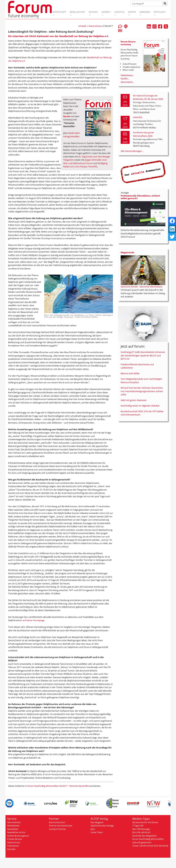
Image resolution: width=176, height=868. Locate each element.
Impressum (13, 846)
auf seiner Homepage (33, 620)
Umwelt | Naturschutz (90, 26)
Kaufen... (125, 79)
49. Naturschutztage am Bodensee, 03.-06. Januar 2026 (148, 97)
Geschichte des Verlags (102, 826)
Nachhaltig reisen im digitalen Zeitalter (140, 406)
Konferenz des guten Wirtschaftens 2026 (144, 134)
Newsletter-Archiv (16, 832)
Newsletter (13, 829)
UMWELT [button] (106, 12)
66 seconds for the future (145, 822)
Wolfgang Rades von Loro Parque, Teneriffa (85, 165)
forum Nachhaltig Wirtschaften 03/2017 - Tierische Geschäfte (58, 786)
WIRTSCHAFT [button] (59, 12)
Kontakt (11, 849)
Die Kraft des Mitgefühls (144, 836)
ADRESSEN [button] (145, 12)
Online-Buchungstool (18, 836)
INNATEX (138, 117)
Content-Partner (57, 829)
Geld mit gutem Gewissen (134, 400)
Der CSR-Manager (141, 829)
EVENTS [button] (132, 12)
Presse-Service (15, 839)
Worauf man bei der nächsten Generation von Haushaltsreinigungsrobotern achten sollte (142, 391)
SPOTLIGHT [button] (160, 12)
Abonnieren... (127, 82)
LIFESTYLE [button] (119, 12)
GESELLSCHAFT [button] (77, 12)
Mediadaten (13, 826)
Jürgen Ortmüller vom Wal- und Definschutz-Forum (85, 162)
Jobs (93, 829)
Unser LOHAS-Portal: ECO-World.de (150, 846)
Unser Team (97, 832)
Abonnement (14, 822)
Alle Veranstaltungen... (132, 151)
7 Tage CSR (138, 826)
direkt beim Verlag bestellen (72, 135)
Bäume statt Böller (130, 373)
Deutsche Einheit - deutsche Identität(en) (142, 287)
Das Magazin (97, 822)
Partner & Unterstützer (61, 826)
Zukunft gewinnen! (142, 842)
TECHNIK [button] (93, 12)
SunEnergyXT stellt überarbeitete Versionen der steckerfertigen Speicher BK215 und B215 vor (143, 355)
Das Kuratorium (57, 822)
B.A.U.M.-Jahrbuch (141, 832)
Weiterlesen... (127, 75)
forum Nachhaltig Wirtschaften (148, 839)
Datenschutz (14, 842)
